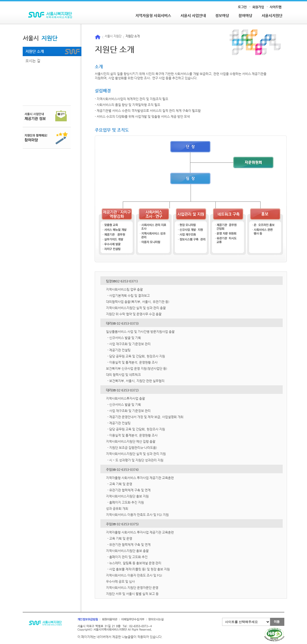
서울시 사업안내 (193, 15)
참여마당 (245, 15)
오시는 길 (33, 61)
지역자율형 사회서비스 (153, 15)
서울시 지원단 (113, 36)
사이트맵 (275, 7)
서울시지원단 (272, 15)
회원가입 (258, 7)
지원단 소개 (35, 51)
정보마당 (222, 15)
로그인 (242, 7)
